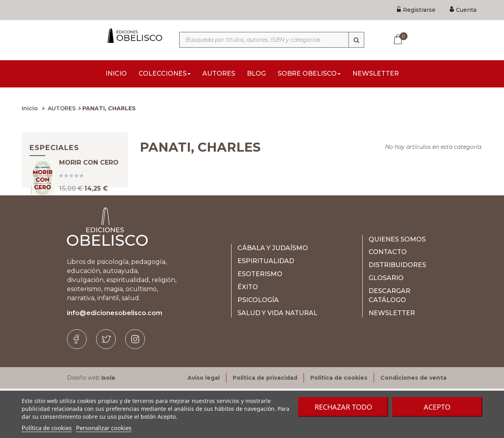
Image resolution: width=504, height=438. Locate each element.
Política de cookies (47, 428)
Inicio (30, 111)
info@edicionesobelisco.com (115, 362)
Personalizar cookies (104, 428)
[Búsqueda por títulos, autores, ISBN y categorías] (272, 40)
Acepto (437, 407)
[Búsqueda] (356, 40)
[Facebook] (77, 388)
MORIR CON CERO (89, 174)
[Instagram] (135, 388)
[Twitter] (106, 388)
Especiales (54, 150)
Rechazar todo (343, 407)
